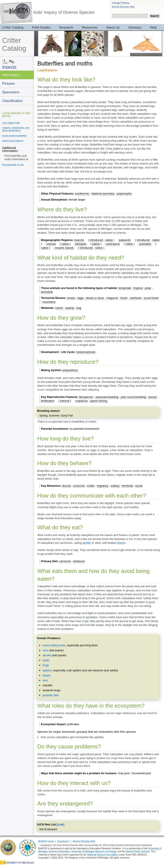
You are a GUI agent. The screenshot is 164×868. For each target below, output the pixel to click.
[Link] (61, 824)
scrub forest (151, 298)
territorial (127, 486)
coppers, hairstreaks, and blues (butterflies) (16, 129)
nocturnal (79, 486)
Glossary (135, 27)
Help (153, 27)
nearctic (79, 240)
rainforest (136, 298)
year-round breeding (133, 397)
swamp (70, 308)
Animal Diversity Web (123, 7)
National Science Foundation (102, 855)
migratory (102, 486)
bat (86, 621)
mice (45, 650)
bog (79, 308)
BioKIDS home (46, 841)
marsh (59, 308)
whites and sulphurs (13, 141)
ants (45, 680)
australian (145, 244)
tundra (71, 298)
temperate (125, 288)
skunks (47, 655)
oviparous (82, 401)
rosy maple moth (11, 123)
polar (148, 288)
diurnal (66, 486)
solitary (115, 486)
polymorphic (124, 194)
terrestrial (47, 292)
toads (46, 660)
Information (11, 75)
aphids (87, 543)
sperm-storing (99, 401)
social (139, 486)
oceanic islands (64, 248)
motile (91, 486)
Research (66, 27)
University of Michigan (83, 851)
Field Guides (41, 27)
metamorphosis (86, 352)
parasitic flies (51, 695)
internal (65, 401)
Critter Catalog (14, 44)
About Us (113, 27)
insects (9, 67)
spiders (47, 670)
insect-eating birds (54, 645)
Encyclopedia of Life (13, 165)
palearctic (125, 240)
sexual (152, 397)
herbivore (79, 561)
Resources (90, 27)
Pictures (8, 83)
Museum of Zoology (106, 851)
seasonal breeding (107, 397)
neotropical (113, 244)
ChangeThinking (121, 3)
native (109, 240)
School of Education (59, 851)
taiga (80, 298)
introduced (96, 240)
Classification (12, 101)
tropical (138, 288)
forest (124, 298)
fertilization (48, 401)
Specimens (11, 92)
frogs (46, 665)
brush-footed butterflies (14, 136)
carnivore (65, 561)
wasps (47, 675)
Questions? (63, 841)
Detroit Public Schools (138, 851)
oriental (51, 244)
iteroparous (86, 397)
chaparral (112, 298)
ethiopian (81, 244)
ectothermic (82, 194)
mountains (49, 302)
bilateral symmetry (103, 194)
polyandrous (70, 370)
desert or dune (95, 298)
